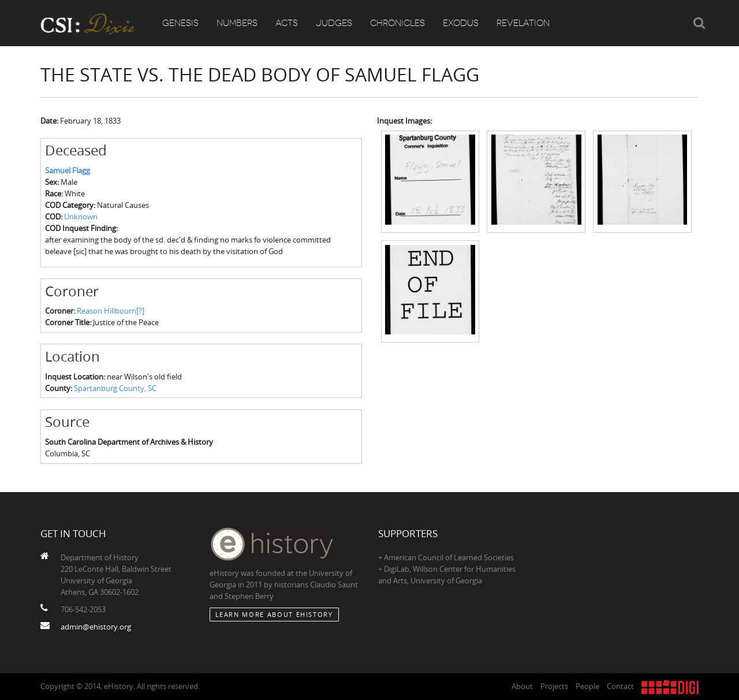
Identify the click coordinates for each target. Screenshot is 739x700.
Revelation (523, 23)
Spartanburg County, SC (115, 388)
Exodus (461, 23)
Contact (620, 686)
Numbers (237, 23)
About (522, 686)
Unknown (81, 217)
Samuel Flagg (68, 170)
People (587, 686)
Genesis (180, 23)
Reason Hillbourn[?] (111, 311)
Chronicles (398, 23)
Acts (287, 23)
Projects (554, 686)
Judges (334, 23)
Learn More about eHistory (274, 614)
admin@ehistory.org (96, 627)
